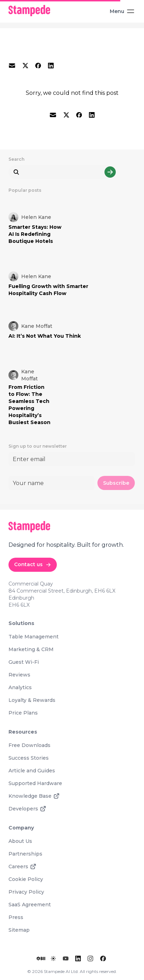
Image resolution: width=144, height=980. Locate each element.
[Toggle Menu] (120, 11)
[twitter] (25, 66)
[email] (12, 66)
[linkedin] (51, 66)
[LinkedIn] (78, 958)
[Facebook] (103, 958)
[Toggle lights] (53, 958)
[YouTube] (66, 958)
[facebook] (38, 66)
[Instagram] (90, 958)
